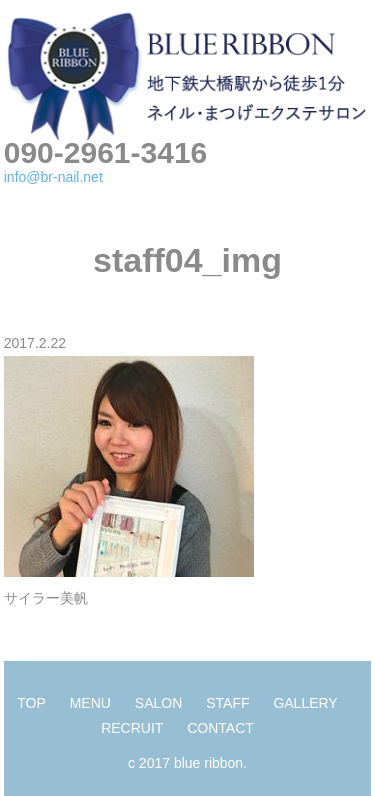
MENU (90, 703)
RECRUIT (132, 728)
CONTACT (220, 728)
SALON (158, 703)
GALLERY (305, 703)
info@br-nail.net (53, 177)
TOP (31, 703)
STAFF (227, 703)
